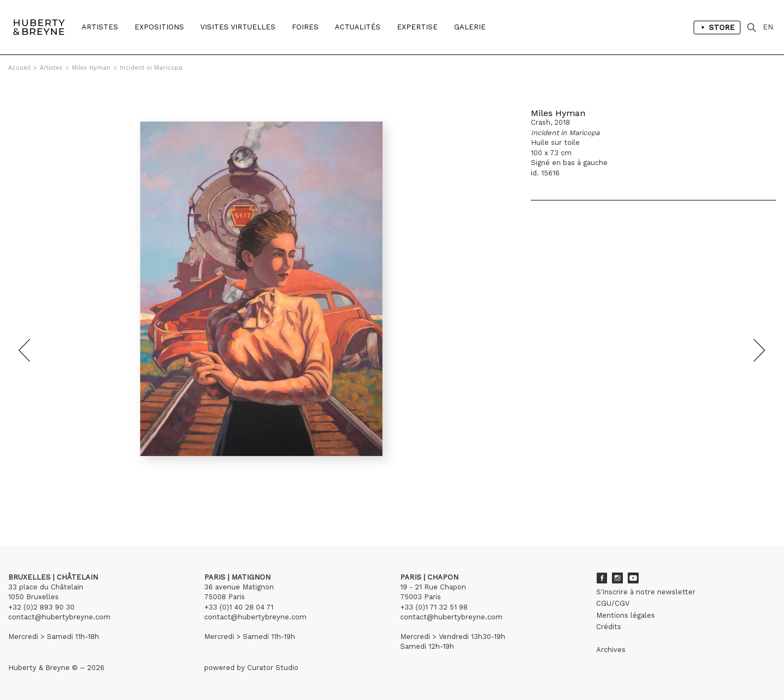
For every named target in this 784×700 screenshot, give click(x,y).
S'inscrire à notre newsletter (646, 592)
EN (768, 27)
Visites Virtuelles (238, 27)
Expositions (159, 27)
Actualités (358, 27)
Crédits (609, 627)
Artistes (100, 27)
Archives (611, 650)
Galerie (470, 27)
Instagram (617, 578)
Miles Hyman (91, 68)
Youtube (633, 578)
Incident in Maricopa (151, 68)
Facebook (602, 578)
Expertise (417, 27)
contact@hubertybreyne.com (59, 617)
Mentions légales (626, 615)
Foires (305, 27)
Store (717, 27)
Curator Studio (273, 668)
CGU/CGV (613, 603)
